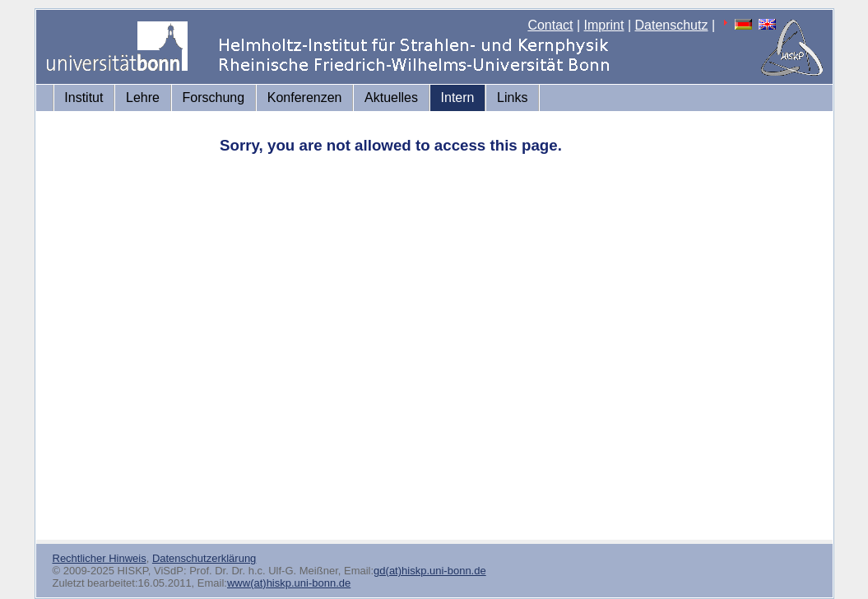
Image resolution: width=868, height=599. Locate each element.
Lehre (143, 98)
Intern (458, 98)
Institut (84, 98)
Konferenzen (305, 98)
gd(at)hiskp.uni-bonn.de (430, 571)
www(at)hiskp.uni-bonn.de (289, 583)
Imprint (604, 25)
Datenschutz (672, 25)
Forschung (214, 98)
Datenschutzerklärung (204, 558)
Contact (550, 25)
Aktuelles (391, 98)
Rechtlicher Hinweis (100, 558)
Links (512, 98)
